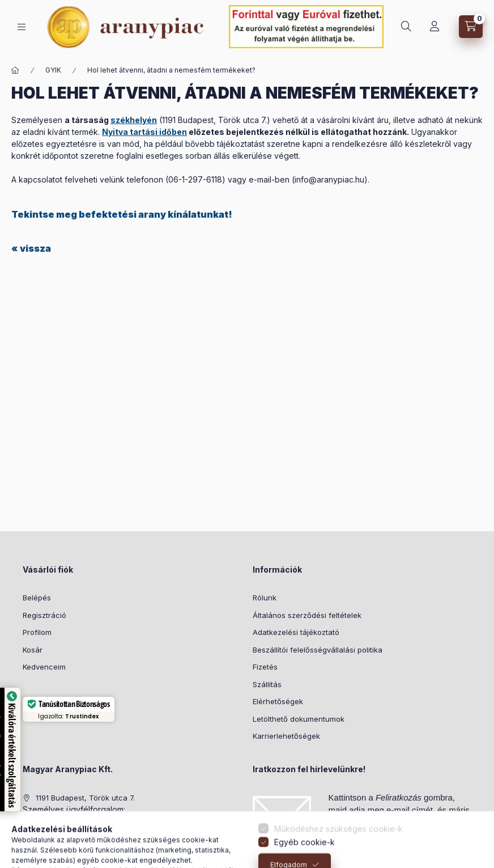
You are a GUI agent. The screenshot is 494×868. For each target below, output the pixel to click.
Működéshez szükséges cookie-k (338, 860)
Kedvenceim (44, 667)
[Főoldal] (15, 70)
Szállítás (267, 684)
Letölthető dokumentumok (299, 719)
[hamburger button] (22, 27)
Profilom (37, 632)
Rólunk (265, 598)
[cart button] (471, 27)
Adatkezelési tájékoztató (296, 632)
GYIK (53, 70)
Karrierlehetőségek (286, 736)
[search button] (406, 27)
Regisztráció (44, 615)
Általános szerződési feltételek (307, 615)
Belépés (37, 598)
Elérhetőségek (278, 701)
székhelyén (134, 120)
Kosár (33, 650)
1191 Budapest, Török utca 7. (85, 798)
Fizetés (265, 667)
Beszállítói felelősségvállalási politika (318, 650)
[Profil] (435, 27)
